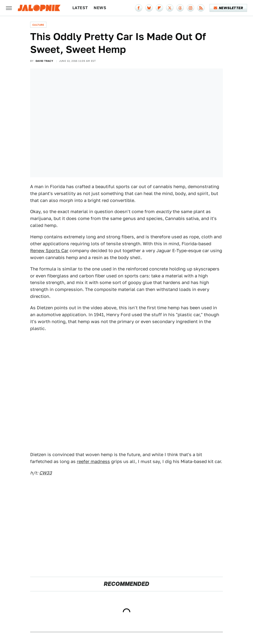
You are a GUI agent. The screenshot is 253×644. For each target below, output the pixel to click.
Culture (38, 25)
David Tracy (44, 61)
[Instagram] (190, 8)
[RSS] (201, 8)
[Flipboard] (159, 8)
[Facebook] (139, 8)
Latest (80, 8)
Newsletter (228, 8)
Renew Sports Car (49, 251)
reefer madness (93, 461)
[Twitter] (170, 8)
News (100, 8)
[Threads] (180, 8)
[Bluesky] (149, 8)
